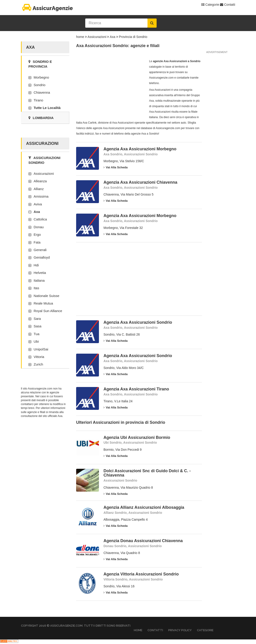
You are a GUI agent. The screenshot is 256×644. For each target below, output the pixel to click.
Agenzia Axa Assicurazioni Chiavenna (140, 182)
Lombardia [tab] (41, 118)
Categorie (210, 5)
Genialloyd (42, 257)
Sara (37, 319)
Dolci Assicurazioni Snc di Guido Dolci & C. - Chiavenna (147, 473)
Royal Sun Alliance (48, 311)
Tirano (39, 100)
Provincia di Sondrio (133, 37)
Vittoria (39, 357)
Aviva (38, 204)
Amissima (41, 196)
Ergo (37, 235)
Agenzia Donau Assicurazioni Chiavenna (143, 541)
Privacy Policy (180, 630)
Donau (39, 227)
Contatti (228, 5)
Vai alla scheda (116, 167)
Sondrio (40, 85)
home (80, 37)
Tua (37, 334)
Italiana (39, 280)
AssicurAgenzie (47, 8)
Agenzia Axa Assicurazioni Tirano (136, 389)
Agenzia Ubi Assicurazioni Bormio (137, 437)
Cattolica (40, 219)
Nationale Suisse (47, 296)
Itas (36, 288)
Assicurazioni (97, 37)
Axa (113, 37)
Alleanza (40, 181)
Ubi (36, 341)
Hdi (36, 265)
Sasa (38, 326)
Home (138, 630)
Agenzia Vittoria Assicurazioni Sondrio (141, 574)
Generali (40, 250)
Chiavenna (42, 92)
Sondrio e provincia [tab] (40, 64)
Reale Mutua (43, 303)
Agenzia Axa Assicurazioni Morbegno (140, 149)
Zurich (39, 364)
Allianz (39, 189)
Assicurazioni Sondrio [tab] (44, 160)
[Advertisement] (110, 87)
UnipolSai (41, 349)
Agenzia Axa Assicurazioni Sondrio (138, 322)
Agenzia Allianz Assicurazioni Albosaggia (144, 507)
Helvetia (40, 273)
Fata (37, 242)
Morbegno (41, 77)
